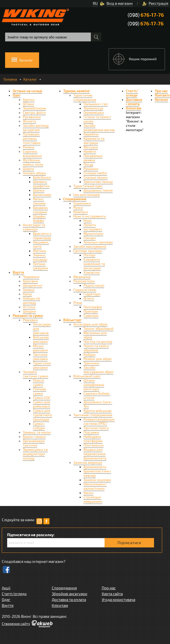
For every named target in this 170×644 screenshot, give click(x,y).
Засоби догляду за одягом (36, 128)
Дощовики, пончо (98, 190)
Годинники (82, 203)
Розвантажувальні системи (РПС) (99, 422)
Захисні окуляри (97, 480)
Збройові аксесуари (70, 594)
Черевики (31, 277)
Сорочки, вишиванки (32, 154)
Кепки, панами (39, 201)
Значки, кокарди (40, 257)
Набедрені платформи (93, 439)
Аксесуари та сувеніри (34, 227)
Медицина (82, 277)
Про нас (161, 91)
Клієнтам (133, 108)
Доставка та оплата (69, 600)
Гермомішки (94, 113)
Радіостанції (94, 286)
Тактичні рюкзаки (40, 357)
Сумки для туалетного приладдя (42, 415)
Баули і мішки (34, 437)
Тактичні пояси (96, 428)
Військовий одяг (87, 376)
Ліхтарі (89, 255)
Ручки (78, 208)
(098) (146, 15)
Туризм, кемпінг (76, 91)
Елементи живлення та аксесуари (94, 264)
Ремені (29, 147)
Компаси (81, 212)
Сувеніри (91, 316)
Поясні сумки (39, 383)
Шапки (39, 190)
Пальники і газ (96, 104)
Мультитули (93, 234)
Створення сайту (16, 624)
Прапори (91, 311)
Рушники (91, 169)
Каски (88, 493)
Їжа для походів (87, 195)
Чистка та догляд (98, 342)
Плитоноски (93, 445)
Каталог (30, 79)
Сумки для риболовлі (42, 404)
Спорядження (75, 199)
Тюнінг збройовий (98, 329)
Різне (78, 303)
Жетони (40, 251)
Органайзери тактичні (34, 443)
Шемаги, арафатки (41, 184)
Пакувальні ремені (93, 158)
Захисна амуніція (88, 463)
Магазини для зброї (95, 335)
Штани (28, 104)
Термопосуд (93, 108)
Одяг (17, 95)
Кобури (89, 355)
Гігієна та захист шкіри (97, 119)
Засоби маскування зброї (98, 370)
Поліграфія (93, 307)
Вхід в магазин (120, 4)
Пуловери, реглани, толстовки (32, 139)
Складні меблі (95, 173)
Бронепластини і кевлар (97, 473)
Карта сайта (112, 594)
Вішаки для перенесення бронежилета (95, 454)
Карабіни (91, 134)
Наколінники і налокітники (95, 486)
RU (95, 4)
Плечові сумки (40, 391)
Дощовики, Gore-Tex (98, 404)
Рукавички (32, 117)
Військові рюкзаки (41, 340)
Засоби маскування (90, 247)
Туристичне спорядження (85, 98)
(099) (146, 24)
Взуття (18, 273)
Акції (6, 588)
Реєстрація (158, 4)
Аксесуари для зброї (90, 324)
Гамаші (29, 290)
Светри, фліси (34, 113)
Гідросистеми (85, 290)
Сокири (90, 238)
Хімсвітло (92, 273)
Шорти (28, 169)
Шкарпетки (32, 286)
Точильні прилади (98, 242)
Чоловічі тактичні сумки (36, 374)
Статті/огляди (132, 93)
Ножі (88, 221)
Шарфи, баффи (39, 219)
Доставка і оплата (134, 102)
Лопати (90, 225)
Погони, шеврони (40, 266)
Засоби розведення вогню (99, 128)
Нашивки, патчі (41, 244)
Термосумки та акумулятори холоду (35, 454)
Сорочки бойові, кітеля (97, 396)
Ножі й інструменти (90, 216)
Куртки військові (98, 411)
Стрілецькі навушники (93, 499)
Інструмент (93, 229)
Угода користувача (118, 600)
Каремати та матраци (94, 141)
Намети (90, 152)
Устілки (29, 307)
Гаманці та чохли (37, 432)
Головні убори (34, 173)
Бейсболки (42, 178)
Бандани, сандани (40, 210)
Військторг (72, 320)
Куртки (29, 100)
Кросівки (30, 281)
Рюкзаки (30, 320)
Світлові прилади (88, 251)
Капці (27, 294)
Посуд (88, 165)
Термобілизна (34, 108)
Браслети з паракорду (42, 236)
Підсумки (91, 432)
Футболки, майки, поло (33, 162)
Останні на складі (27, 91)
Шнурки (29, 311)
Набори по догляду (31, 301)
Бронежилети (95, 467)
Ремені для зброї (98, 359)
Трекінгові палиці (98, 182)
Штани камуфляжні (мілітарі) (94, 385)
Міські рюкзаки (40, 348)
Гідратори (92, 294)
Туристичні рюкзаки (42, 365)
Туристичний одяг (88, 186)
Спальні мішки (96, 178)
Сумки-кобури (39, 426)
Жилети (29, 121)
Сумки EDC (42, 398)
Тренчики (91, 363)
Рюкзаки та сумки (28, 316)
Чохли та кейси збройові (96, 348)
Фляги (89, 298)
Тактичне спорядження (93, 415)
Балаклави (42, 195)
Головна (10, 79)
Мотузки (91, 147)
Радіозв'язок (84, 281)
